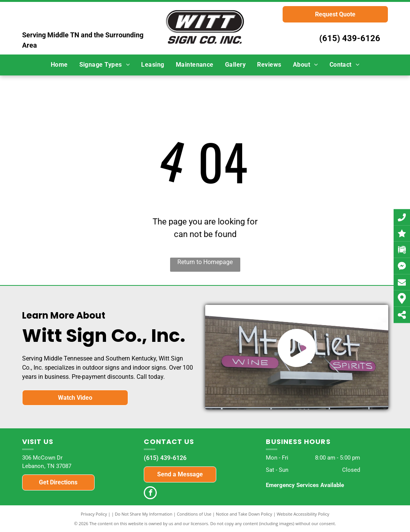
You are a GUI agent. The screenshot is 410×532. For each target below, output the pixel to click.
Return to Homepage (205, 262)
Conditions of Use (194, 514)
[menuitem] (59, 65)
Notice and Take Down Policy (244, 514)
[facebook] (150, 494)
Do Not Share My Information (144, 514)
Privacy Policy (94, 514)
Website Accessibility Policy (303, 514)
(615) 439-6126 (350, 38)
